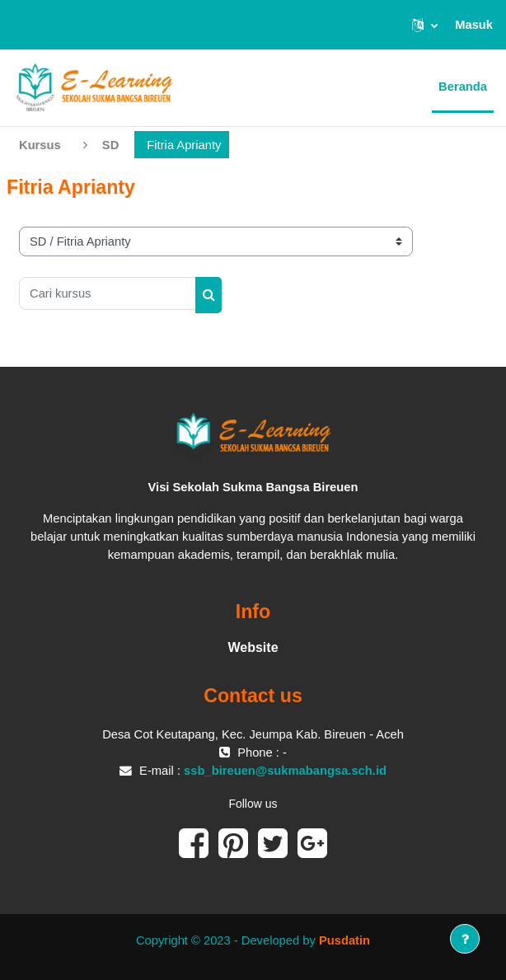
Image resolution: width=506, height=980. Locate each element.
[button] (425, 25)
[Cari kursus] (108, 293)
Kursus (40, 145)
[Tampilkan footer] (465, 939)
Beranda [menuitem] (463, 87)
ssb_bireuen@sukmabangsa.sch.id (285, 771)
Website (253, 647)
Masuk (474, 25)
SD (110, 145)
